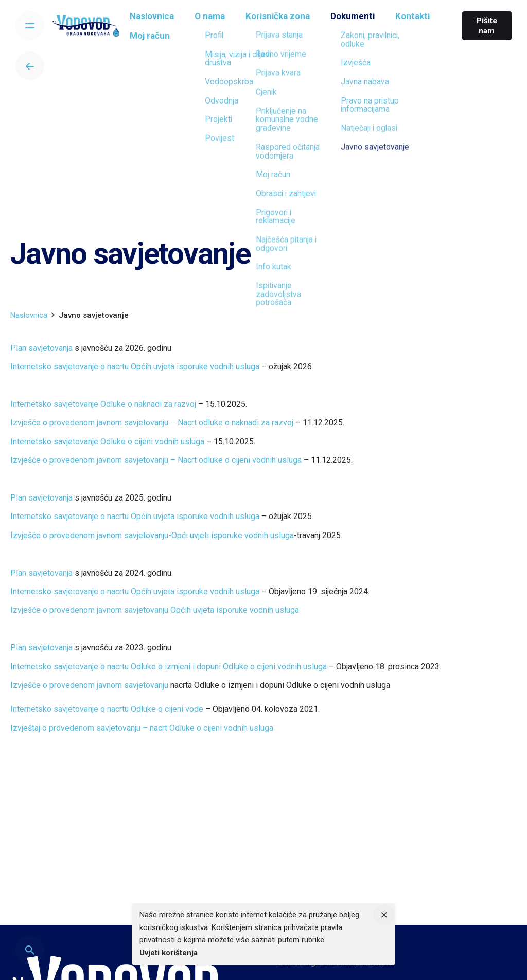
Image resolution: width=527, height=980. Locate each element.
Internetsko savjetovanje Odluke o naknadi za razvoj (103, 404)
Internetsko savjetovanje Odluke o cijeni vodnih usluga (107, 442)
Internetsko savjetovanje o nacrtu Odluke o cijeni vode (107, 709)
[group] (158, 19)
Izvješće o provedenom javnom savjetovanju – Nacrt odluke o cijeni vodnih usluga (156, 460)
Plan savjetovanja (41, 348)
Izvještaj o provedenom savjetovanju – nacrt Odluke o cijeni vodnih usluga (142, 728)
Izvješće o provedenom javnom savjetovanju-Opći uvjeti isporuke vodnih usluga (152, 535)
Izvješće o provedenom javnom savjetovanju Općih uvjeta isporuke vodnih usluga (155, 610)
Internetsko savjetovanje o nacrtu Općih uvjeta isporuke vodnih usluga (135, 366)
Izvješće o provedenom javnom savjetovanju (89, 685)
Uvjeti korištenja (169, 953)
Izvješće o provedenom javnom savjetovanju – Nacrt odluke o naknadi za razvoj (152, 423)
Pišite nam (485, 26)
